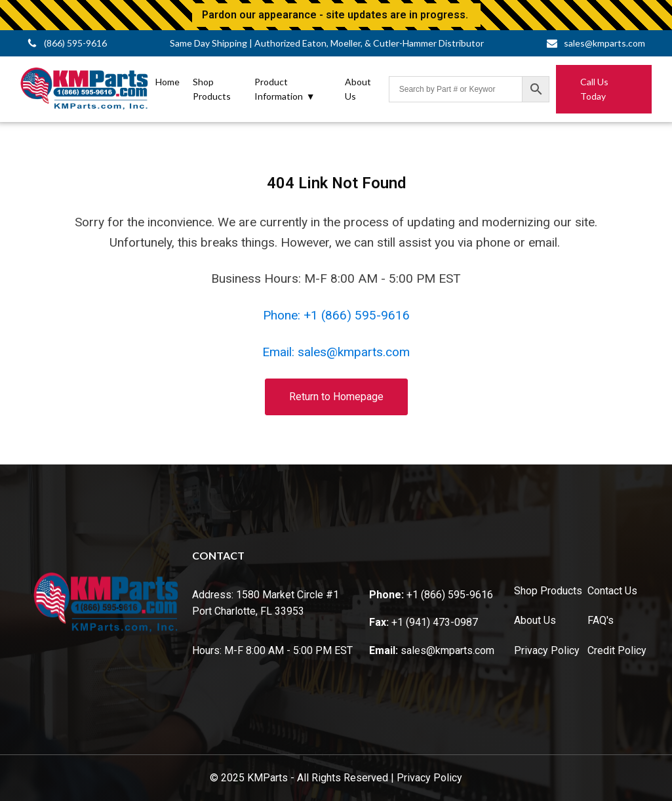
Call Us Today (594, 89)
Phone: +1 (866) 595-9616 (336, 315)
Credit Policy (617, 650)
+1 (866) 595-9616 (450, 595)
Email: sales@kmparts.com (336, 352)
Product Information (285, 90)
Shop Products (212, 89)
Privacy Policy (547, 650)
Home (168, 82)
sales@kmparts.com (447, 650)
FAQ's (601, 620)
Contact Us (612, 591)
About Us (358, 89)
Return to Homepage (336, 397)
